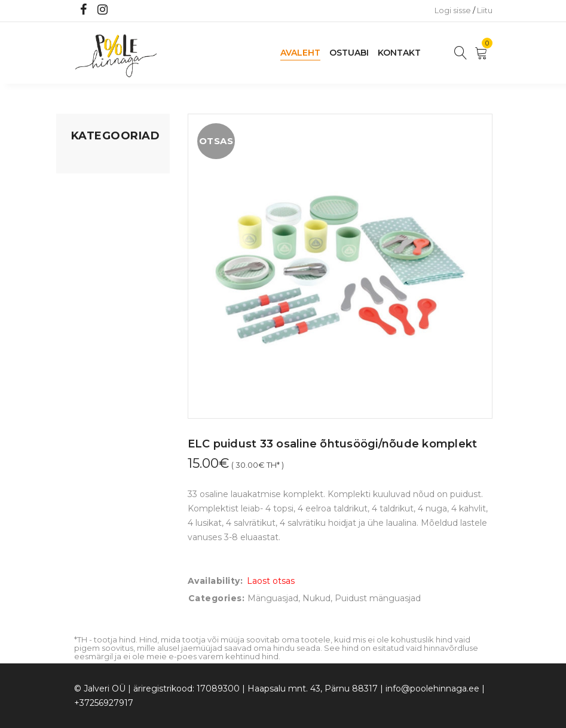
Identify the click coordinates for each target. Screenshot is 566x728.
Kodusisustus (99, 206)
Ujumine (89, 310)
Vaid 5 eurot (96, 333)
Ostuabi (349, 53)
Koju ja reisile (98, 184)
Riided (84, 288)
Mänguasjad (97, 161)
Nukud (316, 598)
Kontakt (399, 53)
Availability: (215, 581)
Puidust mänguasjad (378, 598)
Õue (80, 265)
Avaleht (300, 53)
